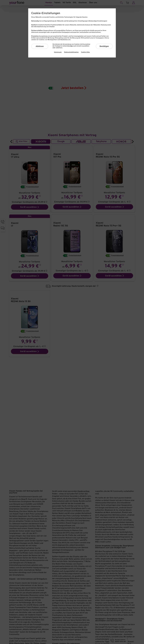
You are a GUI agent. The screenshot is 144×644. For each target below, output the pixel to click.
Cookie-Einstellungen (46, 13)
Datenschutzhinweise (71, 52)
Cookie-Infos (85, 52)
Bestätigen (104, 46)
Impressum (58, 52)
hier (72, 46)
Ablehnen (40, 46)
